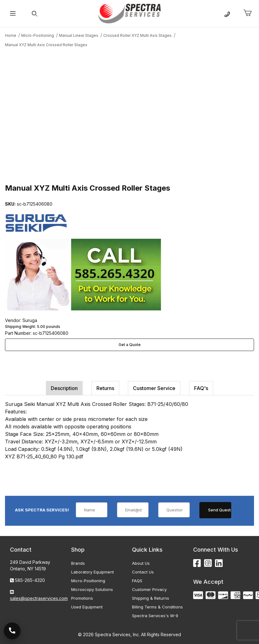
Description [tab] (64, 388)
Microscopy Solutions (92, 589)
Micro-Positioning (88, 581)
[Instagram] (208, 563)
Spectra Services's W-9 (155, 616)
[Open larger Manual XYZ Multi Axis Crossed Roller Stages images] (129, 115)
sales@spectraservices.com (39, 598)
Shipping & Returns (151, 598)
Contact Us (143, 572)
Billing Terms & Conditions (157, 607)
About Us (141, 563)
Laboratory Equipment (93, 572)
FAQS (137, 581)
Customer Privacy (149, 589)
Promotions (82, 598)
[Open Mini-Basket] (250, 13)
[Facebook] (197, 563)
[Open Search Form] (34, 14)
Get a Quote (130, 345)
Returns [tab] (105, 388)
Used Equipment (87, 607)
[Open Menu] (13, 14)
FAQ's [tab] (201, 388)
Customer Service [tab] (154, 388)
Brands (78, 563)
